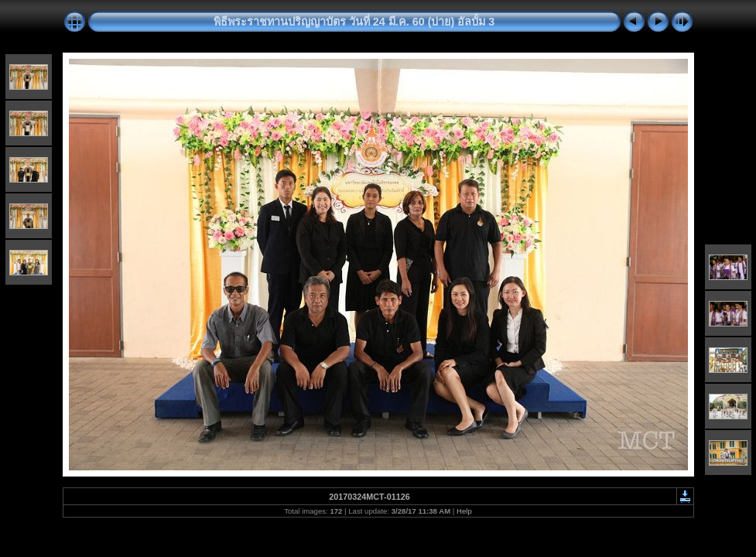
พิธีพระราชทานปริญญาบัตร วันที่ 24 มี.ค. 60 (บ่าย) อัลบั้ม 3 (354, 22)
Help (464, 511)
